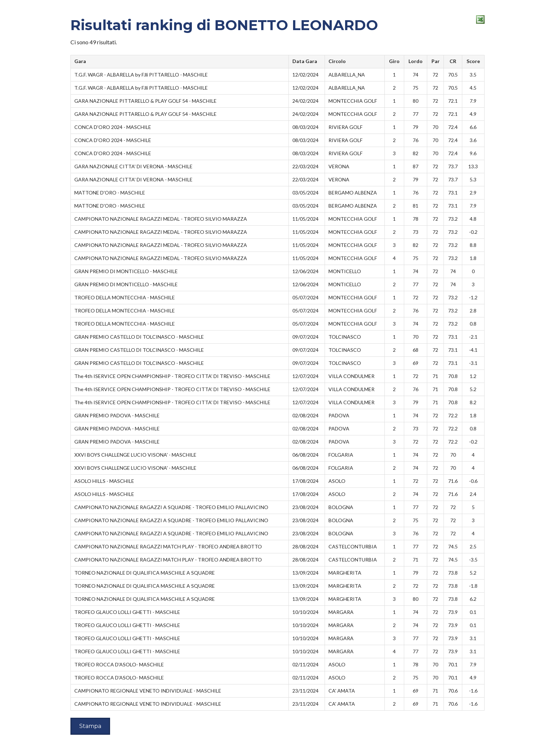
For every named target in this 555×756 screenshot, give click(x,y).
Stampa (90, 726)
